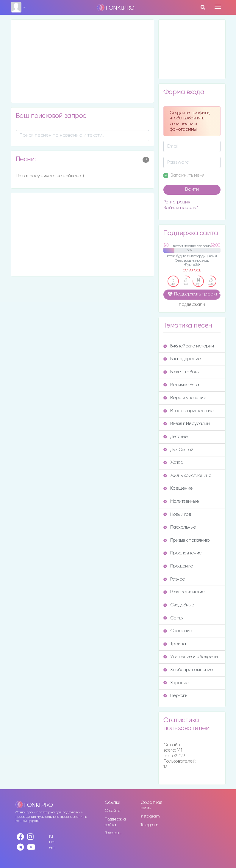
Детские (176, 437)
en (52, 848)
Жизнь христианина (187, 476)
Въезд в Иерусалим (187, 424)
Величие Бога (181, 385)
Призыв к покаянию (187, 540)
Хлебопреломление (188, 670)
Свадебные (179, 605)
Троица (175, 644)
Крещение (178, 488)
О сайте (113, 811)
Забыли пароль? (181, 208)
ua (52, 842)
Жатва (173, 463)
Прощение (178, 566)
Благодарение (182, 359)
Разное (174, 579)
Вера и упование (185, 398)
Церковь (175, 696)
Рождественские (184, 592)
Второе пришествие (189, 411)
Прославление (183, 553)
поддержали (192, 305)
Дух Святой (178, 450)
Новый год (177, 514)
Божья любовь (181, 372)
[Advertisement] (82, 61)
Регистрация (177, 202)
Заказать (113, 833)
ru (51, 836)
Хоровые (176, 683)
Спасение (178, 631)
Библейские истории (189, 346)
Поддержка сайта (115, 822)
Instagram (150, 816)
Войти (192, 189)
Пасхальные (180, 527)
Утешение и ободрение (192, 657)
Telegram (149, 825)
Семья (174, 618)
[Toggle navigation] (218, 7)
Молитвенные (181, 501)
